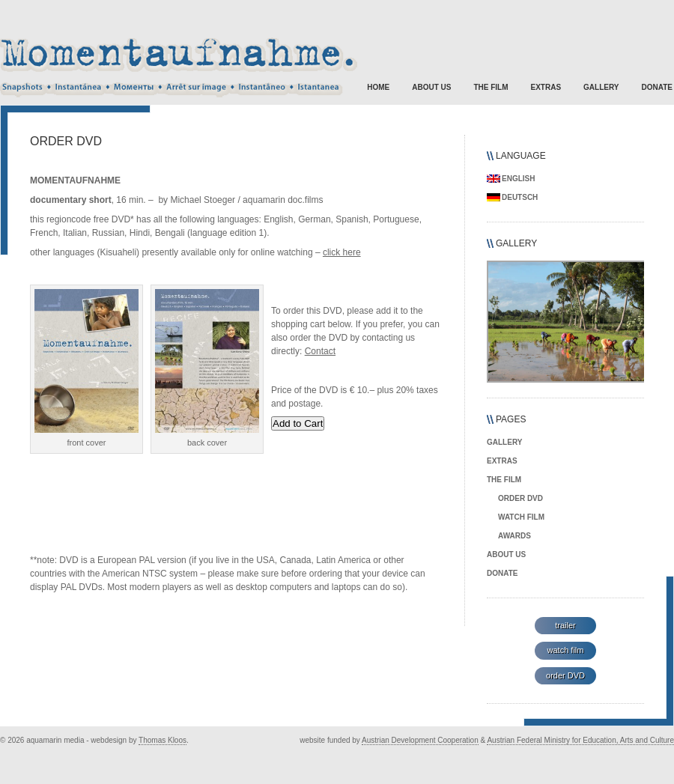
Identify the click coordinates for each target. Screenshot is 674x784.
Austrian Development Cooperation (420, 740)
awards (514, 536)
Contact (320, 351)
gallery (601, 87)
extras (546, 87)
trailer (565, 625)
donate (657, 87)
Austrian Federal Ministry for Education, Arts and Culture (580, 740)
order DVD (520, 498)
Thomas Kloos (163, 740)
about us (431, 87)
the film (491, 87)
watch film (521, 517)
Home (378, 87)
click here (342, 252)
